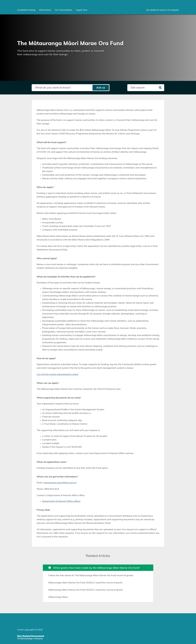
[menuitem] (26, 10)
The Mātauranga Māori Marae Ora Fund (70, 43)
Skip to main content (0, 0)
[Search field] (62, 88)
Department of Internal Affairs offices (61, 501)
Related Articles (98, 556)
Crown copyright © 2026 (30, 630)
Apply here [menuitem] (82, 10)
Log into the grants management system (58, 374)
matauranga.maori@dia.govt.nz (60, 483)
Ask (101, 88)
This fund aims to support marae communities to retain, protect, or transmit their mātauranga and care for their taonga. (61, 53)
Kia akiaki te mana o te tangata (163, 10)
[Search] (160, 88)
